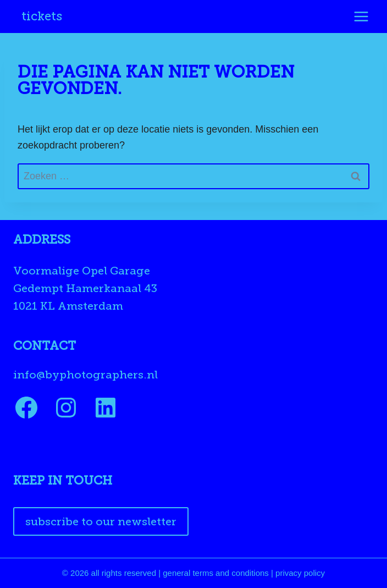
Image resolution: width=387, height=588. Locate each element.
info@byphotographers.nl (85, 375)
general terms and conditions (216, 573)
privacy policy (300, 573)
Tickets (42, 16)
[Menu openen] (361, 16)
